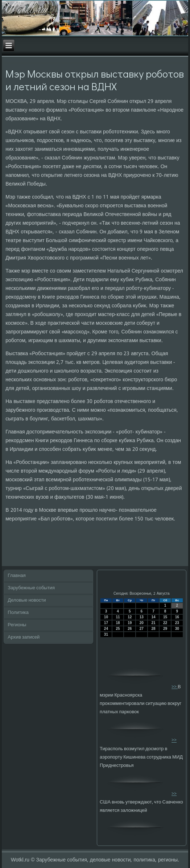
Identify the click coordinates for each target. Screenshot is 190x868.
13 (142, 617)
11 (118, 617)
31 (106, 634)
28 (153, 629)
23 (177, 623)
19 (130, 623)
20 (142, 623)
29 (165, 629)
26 (130, 629)
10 (106, 617)
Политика (18, 613)
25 (118, 629)
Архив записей (24, 637)
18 (118, 623)
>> (175, 687)
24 (106, 629)
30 (177, 629)
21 (153, 623)
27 (142, 629)
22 (165, 623)
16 (177, 617)
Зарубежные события (31, 588)
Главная (16, 576)
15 (165, 617)
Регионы (17, 625)
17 (106, 623)
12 (130, 617)
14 (153, 617)
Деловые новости (27, 600)
